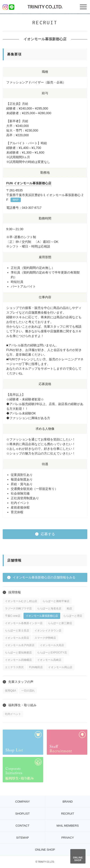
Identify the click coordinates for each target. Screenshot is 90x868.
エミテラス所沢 (14, 667)
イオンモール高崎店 (49, 660)
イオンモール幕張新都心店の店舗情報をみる (44, 577)
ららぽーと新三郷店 (60, 623)
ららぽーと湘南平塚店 (56, 601)
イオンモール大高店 (52, 645)
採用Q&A (10, 691)
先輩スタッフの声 (21, 682)
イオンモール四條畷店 (18, 660)
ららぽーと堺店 (73, 616)
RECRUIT (68, 814)
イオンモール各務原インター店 (24, 623)
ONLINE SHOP (78, 859)
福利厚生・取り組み (22, 705)
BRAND (68, 802)
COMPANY (22, 802)
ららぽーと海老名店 (49, 608)
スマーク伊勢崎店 (45, 638)
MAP (16, 200)
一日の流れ (28, 691)
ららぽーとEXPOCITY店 (52, 653)
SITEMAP (22, 838)
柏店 (69, 608)
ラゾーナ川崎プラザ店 (18, 608)
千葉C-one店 (13, 616)
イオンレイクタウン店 (48, 631)
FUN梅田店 (36, 667)
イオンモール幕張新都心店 (42, 616)
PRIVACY (68, 838)
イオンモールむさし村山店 (21, 601)
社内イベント (13, 714)
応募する (48, 534)
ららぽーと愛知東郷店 (18, 653)
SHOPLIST (22, 814)
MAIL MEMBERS (67, 826)
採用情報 (15, 592)
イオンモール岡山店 (60, 667)
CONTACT (23, 826)
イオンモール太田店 (17, 638)
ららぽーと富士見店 (17, 631)
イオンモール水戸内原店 (20, 645)
